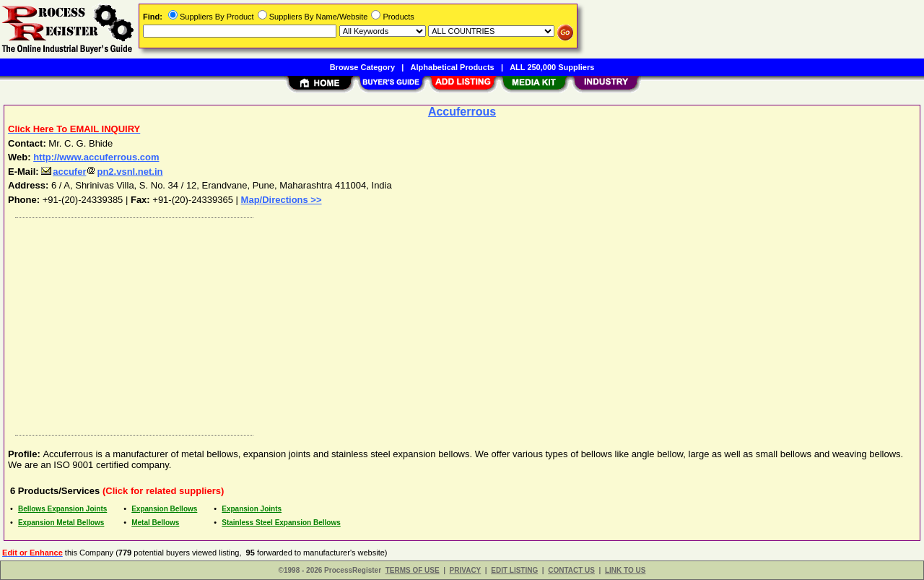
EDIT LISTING (514, 570)
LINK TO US (625, 570)
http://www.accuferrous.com (96, 157)
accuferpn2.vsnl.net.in (102, 172)
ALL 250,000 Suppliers (552, 67)
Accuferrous (462, 112)
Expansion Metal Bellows (61, 523)
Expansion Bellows (164, 509)
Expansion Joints (252, 509)
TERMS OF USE (413, 570)
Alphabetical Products (453, 67)
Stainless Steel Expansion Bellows (281, 523)
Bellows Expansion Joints (62, 509)
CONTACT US (571, 570)
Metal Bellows (155, 523)
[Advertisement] (443, 323)
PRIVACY (466, 570)
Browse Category (362, 67)
